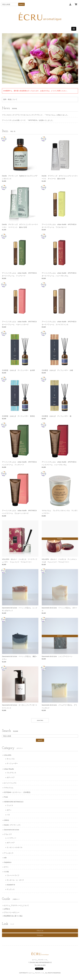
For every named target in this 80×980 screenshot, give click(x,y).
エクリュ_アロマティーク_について (16, 905)
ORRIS (6, 820)
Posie (6, 797)
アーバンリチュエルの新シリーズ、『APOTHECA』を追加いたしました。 (28, 120)
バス (8, 815)
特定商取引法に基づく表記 (13, 916)
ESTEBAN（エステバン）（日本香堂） (18, 792)
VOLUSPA (8, 755)
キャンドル (11, 759)
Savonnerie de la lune (12, 830)
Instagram (40, 935)
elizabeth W (11, 885)
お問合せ (7, 909)
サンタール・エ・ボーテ (15, 880)
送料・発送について (10, 99)
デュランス (11, 889)
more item (40, 720)
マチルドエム (9, 788)
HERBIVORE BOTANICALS (14, 802)
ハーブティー (11, 838)
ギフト (6, 867)
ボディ (9, 810)
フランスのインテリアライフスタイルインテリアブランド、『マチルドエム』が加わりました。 (35, 115)
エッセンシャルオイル (15, 847)
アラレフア (8, 834)
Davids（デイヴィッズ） (13, 825)
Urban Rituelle (9, 769)
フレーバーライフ (13, 875)
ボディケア (11, 777)
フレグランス (11, 773)
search (21, 4)
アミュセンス (9, 853)
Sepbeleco (8, 862)
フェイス (10, 805)
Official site (40, 931)
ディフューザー (12, 763)
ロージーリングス (10, 783)
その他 (6, 872)
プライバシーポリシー (12, 912)
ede (5, 858)
